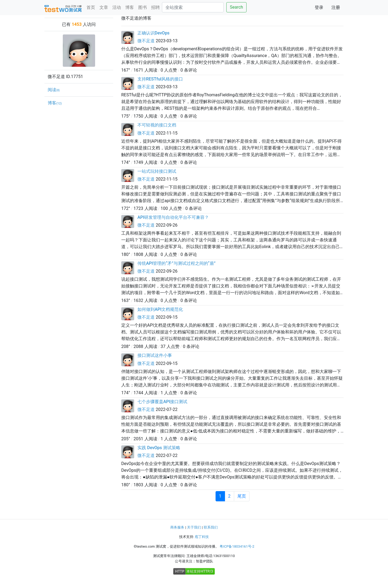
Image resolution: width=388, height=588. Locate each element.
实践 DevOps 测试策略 (159, 448)
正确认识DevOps (153, 33)
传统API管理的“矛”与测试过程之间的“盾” (176, 263)
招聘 (155, 7)
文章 (104, 7)
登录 (319, 7)
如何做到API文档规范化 (160, 309)
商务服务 (177, 527)
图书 (143, 7)
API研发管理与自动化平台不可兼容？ (173, 217)
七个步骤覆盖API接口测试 (162, 402)
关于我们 (194, 527)
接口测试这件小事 (155, 355)
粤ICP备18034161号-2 (237, 546)
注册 (336, 7)
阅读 (54, 90)
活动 (117, 7)
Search (236, 7)
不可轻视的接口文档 (157, 125)
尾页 (242, 496)
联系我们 (211, 527)
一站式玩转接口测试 (157, 171)
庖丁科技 (202, 537)
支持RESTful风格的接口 (160, 79)
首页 (91, 7)
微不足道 (146, 41)
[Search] (193, 7)
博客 (130, 7)
